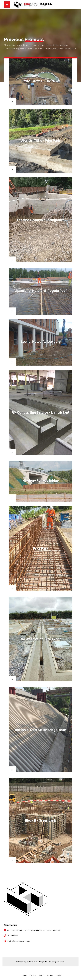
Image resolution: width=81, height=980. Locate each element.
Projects (42, 976)
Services (50, 976)
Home (24, 976)
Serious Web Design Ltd (38, 962)
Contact (59, 976)
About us (33, 976)
